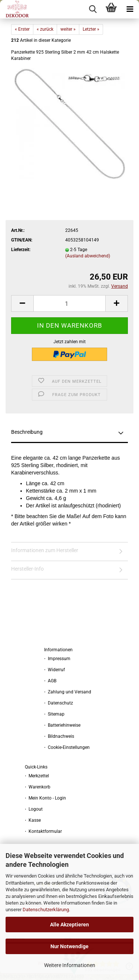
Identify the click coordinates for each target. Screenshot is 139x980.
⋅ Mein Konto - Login (45, 798)
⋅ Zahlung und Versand (68, 692)
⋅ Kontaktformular (43, 831)
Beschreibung (27, 432)
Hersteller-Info (27, 569)
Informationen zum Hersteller (45, 550)
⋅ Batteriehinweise (62, 725)
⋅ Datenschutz (59, 703)
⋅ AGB (50, 681)
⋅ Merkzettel (37, 776)
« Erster (22, 29)
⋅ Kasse (33, 820)
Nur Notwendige (69, 946)
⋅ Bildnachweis (59, 736)
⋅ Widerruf (54, 670)
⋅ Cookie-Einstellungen (67, 747)
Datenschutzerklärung (46, 910)
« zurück (45, 29)
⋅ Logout (34, 809)
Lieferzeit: (21, 250)
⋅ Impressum (57, 659)
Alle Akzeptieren (69, 925)
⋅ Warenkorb (38, 787)
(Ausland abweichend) (88, 256)
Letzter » (91, 29)
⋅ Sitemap (54, 714)
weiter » (68, 29)
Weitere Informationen (70, 965)
